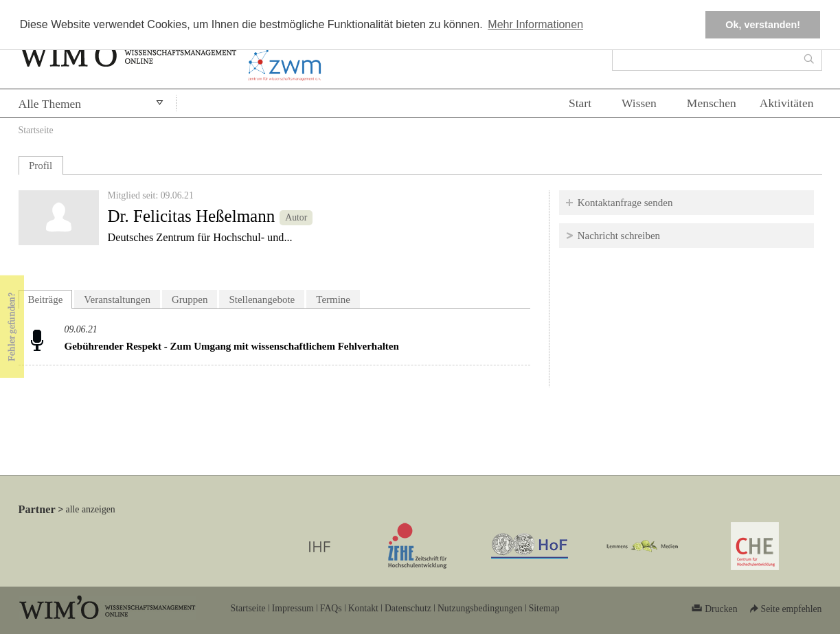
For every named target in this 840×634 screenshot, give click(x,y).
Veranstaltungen (117, 299)
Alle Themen (50, 104)
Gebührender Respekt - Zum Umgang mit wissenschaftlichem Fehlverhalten (232, 346)
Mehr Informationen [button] (535, 24)
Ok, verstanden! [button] (763, 25)
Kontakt (363, 608)
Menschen (712, 103)
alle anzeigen (91, 509)
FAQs (331, 608)
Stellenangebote (262, 299)
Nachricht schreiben (619, 236)
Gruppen (190, 299)
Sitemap (544, 608)
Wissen (639, 103)
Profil (41, 166)
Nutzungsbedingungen (480, 608)
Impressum (293, 608)
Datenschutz (408, 608)
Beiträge (50, 298)
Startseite (36, 130)
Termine (333, 299)
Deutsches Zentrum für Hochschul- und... (200, 238)
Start (580, 103)
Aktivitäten (787, 103)
